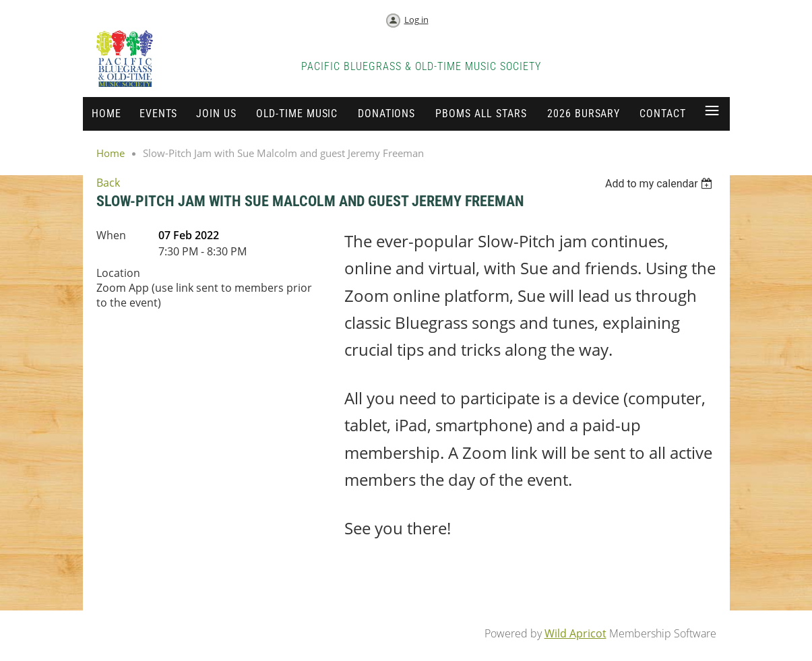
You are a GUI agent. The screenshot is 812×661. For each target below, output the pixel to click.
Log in (416, 20)
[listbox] (661, 184)
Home (111, 153)
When (111, 235)
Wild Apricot (575, 633)
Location (118, 273)
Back (108, 183)
